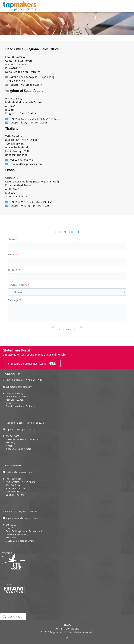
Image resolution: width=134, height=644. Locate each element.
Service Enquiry (19, 285)
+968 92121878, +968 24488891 (22, 511)
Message (14, 300)
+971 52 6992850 (14, 380)
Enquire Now (67, 329)
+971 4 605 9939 (34, 380)
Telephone (15, 270)
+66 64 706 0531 (14, 465)
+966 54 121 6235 (35, 423)
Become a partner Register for (32, 363)
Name (13, 239)
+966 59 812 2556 (15, 423)
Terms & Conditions (67, 629)
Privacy (67, 625)
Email (12, 254)
